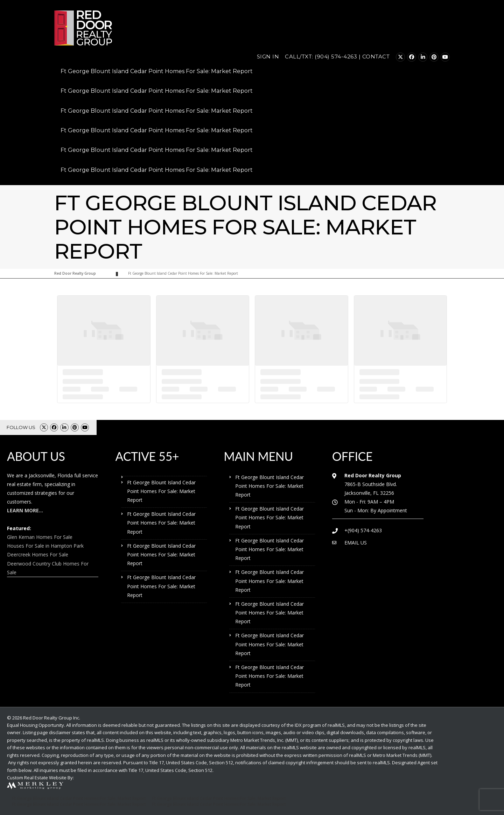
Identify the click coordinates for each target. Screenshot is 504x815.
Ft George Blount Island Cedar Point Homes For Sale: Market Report (157, 71)
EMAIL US (356, 543)
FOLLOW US (21, 427)
